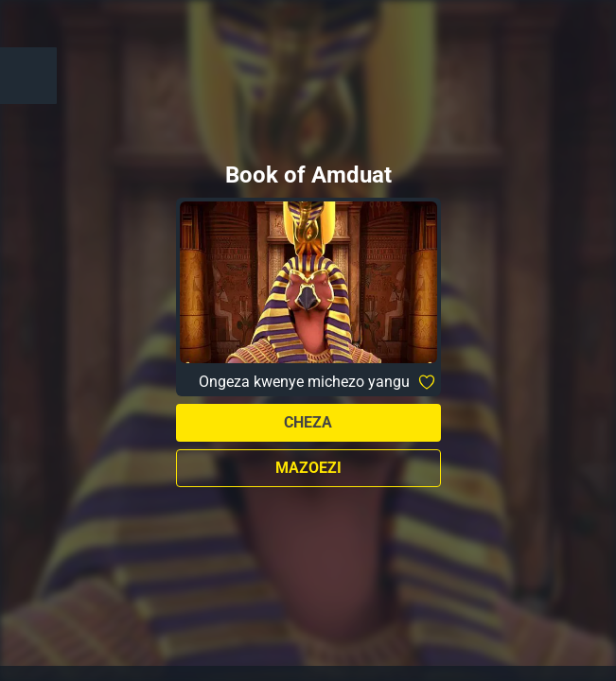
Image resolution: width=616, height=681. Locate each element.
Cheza (308, 422)
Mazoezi (308, 468)
